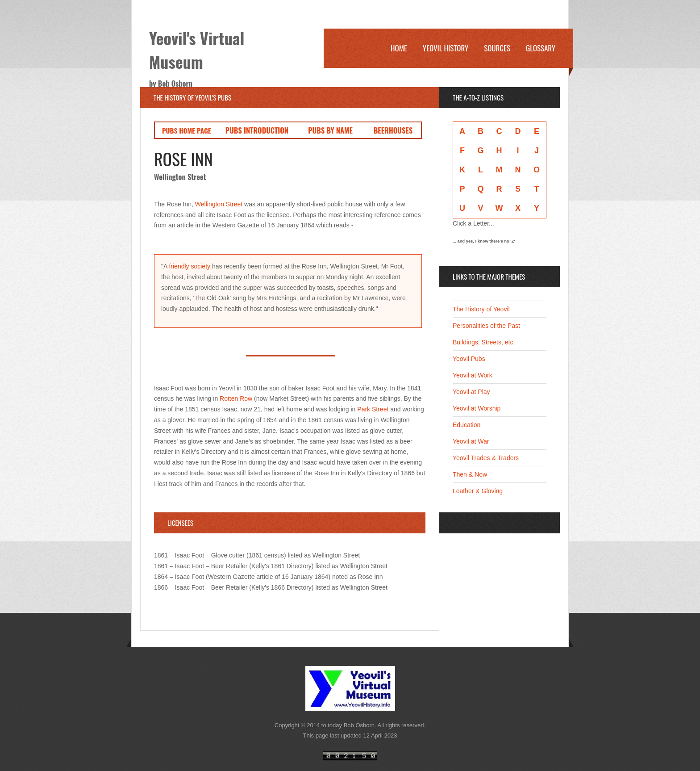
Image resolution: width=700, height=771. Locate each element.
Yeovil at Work (473, 375)
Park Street (373, 409)
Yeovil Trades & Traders (486, 458)
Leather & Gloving (478, 491)
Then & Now (470, 474)
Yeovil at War (471, 441)
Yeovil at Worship (477, 408)
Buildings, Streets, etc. (484, 342)
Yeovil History (446, 48)
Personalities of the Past (486, 326)
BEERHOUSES (393, 130)
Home (399, 48)
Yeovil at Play (471, 392)
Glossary (541, 48)
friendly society (190, 266)
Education (467, 425)
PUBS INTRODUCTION (257, 130)
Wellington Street (219, 204)
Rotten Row (236, 398)
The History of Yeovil (481, 309)
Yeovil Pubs (469, 359)
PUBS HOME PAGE (187, 130)
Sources (497, 48)
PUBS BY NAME (330, 130)
